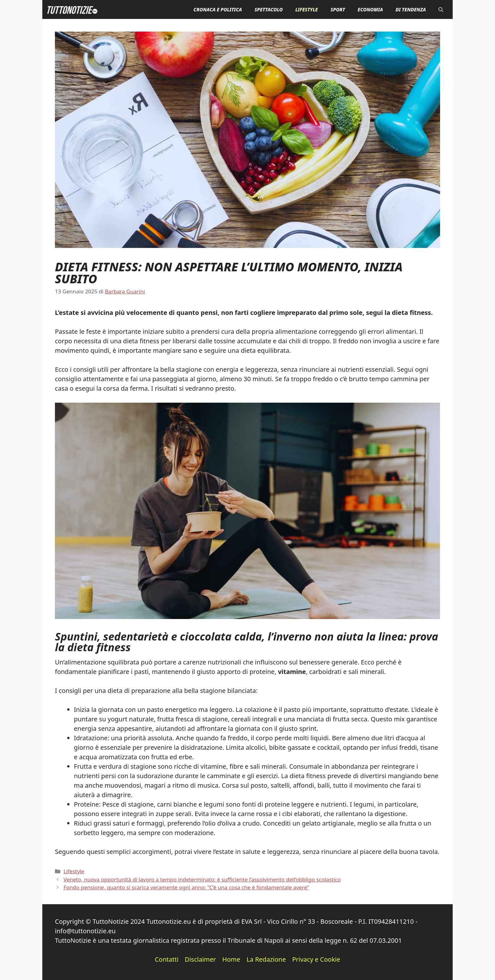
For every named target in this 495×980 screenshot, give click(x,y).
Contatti (167, 959)
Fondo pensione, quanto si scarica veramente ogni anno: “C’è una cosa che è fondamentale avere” (186, 887)
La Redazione (266, 959)
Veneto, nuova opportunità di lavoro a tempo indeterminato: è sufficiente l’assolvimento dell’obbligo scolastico (202, 879)
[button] (441, 9)
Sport (338, 9)
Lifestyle (306, 9)
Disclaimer (200, 959)
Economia (370, 9)
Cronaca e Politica (218, 9)
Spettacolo (268, 9)
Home (231, 959)
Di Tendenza (411, 9)
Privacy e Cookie (316, 959)
